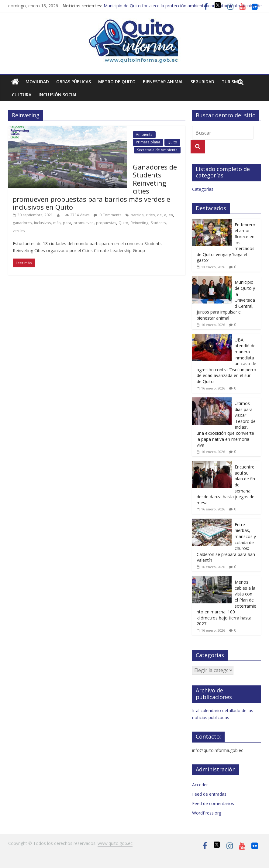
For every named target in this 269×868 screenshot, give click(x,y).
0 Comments (107, 215)
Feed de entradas (209, 794)
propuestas (106, 223)
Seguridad (202, 82)
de (159, 215)
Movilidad (37, 82)
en (171, 215)
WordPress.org (207, 813)
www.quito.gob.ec (115, 843)
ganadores (22, 223)
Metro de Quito (117, 82)
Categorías (203, 189)
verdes (19, 231)
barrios (137, 215)
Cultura (22, 95)
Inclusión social (58, 95)
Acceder (200, 785)
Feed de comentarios (213, 803)
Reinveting (140, 223)
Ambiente (144, 134)
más (57, 223)
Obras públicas (74, 82)
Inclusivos (42, 223)
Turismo (231, 82)
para (67, 223)
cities (150, 215)
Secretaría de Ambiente (157, 150)
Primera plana (148, 142)
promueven (84, 223)
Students (158, 223)
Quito (172, 142)
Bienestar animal (163, 82)
